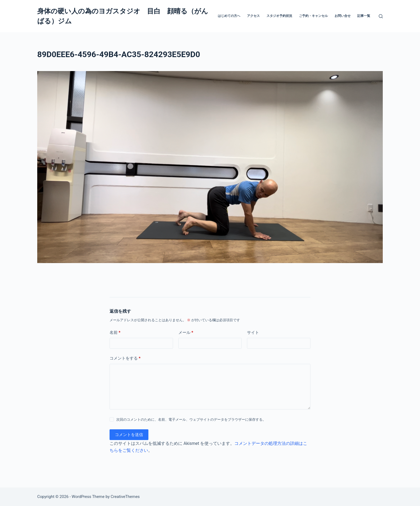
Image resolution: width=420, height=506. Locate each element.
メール (186, 333)
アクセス (253, 16)
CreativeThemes (125, 497)
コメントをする (125, 358)
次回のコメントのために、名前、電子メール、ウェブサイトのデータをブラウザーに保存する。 (191, 420)
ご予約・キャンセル (313, 16)
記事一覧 (364, 16)
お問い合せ (343, 16)
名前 (115, 333)
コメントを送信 (129, 435)
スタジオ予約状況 (279, 16)
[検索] (381, 16)
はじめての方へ (229, 16)
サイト (253, 333)
